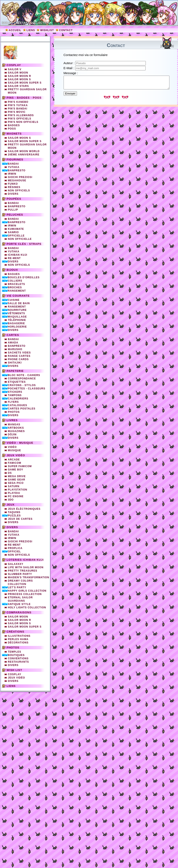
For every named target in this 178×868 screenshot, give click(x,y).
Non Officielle (20, 239)
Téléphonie (17, 320)
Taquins (14, 512)
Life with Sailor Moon (26, 567)
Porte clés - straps (24, 244)
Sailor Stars (18, 86)
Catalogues (18, 405)
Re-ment (14, 545)
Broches (15, 287)
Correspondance (22, 379)
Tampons (15, 395)
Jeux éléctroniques (24, 509)
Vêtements (17, 313)
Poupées (14, 199)
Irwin (12, 174)
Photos (14, 412)
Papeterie (15, 371)
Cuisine (14, 300)
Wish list (15, 670)
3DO (11, 500)
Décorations (18, 643)
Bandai (13, 164)
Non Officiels (19, 265)
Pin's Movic (17, 112)
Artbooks (16, 428)
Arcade (14, 460)
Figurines (15, 159)
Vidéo (12, 447)
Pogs (12, 129)
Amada (13, 343)
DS (10, 473)
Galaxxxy (16, 564)
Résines (14, 187)
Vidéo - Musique (20, 443)
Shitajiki (15, 363)
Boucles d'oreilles (24, 277)
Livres (12, 420)
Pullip (13, 210)
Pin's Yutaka (18, 105)
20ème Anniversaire (24, 155)
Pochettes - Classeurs (27, 389)
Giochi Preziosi (20, 177)
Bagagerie (17, 323)
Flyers (13, 402)
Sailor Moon (18, 73)
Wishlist (47, 30)
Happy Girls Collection (27, 591)
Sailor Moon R (20, 76)
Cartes (13, 335)
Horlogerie (17, 327)
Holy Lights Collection (27, 607)
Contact (66, 30)
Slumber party (20, 574)
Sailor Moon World (24, 151)
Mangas (14, 424)
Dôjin (12, 435)
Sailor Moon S (19, 79)
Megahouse (17, 180)
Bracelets (17, 284)
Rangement (17, 291)
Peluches (15, 215)
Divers (13, 194)
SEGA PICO (16, 483)
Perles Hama (18, 639)
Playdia (14, 493)
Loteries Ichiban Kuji (25, 560)
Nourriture (17, 310)
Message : (71, 73)
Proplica (15, 548)
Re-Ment (14, 258)
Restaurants (19, 662)
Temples (15, 652)
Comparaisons (19, 612)
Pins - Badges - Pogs (24, 98)
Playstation (18, 490)
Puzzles (14, 516)
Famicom (15, 463)
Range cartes (19, 356)
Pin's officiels (20, 119)
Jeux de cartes (20, 519)
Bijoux (12, 270)
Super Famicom (20, 466)
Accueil (15, 30)
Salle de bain (19, 303)
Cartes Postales (22, 409)
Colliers (15, 281)
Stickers (15, 392)
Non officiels (19, 191)
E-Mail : (69, 68)
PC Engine (16, 496)
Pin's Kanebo (18, 102)
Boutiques (16, 655)
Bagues (14, 274)
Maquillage (17, 317)
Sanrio (13, 232)
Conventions (18, 658)
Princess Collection (25, 594)
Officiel (15, 552)
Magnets (14, 134)
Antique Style (19, 604)
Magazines (16, 431)
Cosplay (14, 65)
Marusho (15, 349)
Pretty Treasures (23, 571)
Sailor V (15, 69)
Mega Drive (17, 476)
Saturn (14, 486)
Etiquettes (17, 382)
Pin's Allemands (21, 115)
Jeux (11, 505)
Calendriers (18, 399)
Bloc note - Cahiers (24, 375)
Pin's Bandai (18, 109)
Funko (13, 184)
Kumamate (16, 229)
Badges (14, 125)
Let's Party (17, 587)
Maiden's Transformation (29, 577)
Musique (15, 450)
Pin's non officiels (23, 122)
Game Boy (16, 470)
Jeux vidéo (16, 455)
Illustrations (19, 636)
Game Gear (17, 480)
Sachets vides (19, 353)
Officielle (16, 236)
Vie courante (18, 296)
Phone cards (18, 359)
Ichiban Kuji (18, 255)
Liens (31, 30)
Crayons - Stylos (22, 385)
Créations (16, 632)
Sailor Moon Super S (25, 83)
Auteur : (70, 63)
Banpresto (17, 170)
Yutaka (14, 167)
